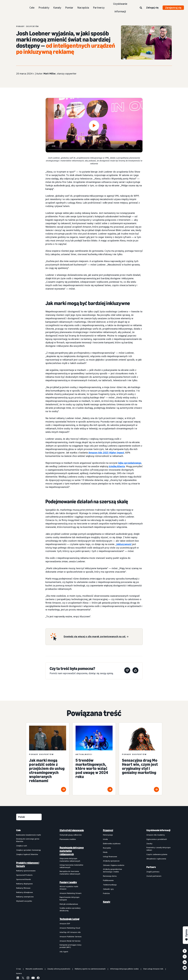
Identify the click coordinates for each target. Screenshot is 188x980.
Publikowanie (108, 880)
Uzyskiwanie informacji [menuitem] (158, 830)
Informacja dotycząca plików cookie (124, 969)
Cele (32, 8)
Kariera (19, 973)
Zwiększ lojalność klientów (27, 854)
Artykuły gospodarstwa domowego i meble (112, 870)
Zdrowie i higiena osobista (114, 865)
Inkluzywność (124, 544)
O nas (19, 969)
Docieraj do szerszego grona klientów (28, 840)
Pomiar (69, 8)
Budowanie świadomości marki (29, 835)
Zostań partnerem (154, 876)
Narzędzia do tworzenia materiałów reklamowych (70, 873)
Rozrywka (107, 848)
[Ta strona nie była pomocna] (127, 671)
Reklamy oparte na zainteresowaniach (90, 969)
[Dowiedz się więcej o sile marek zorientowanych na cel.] (96, 637)
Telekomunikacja (110, 885)
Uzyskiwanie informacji (120, 8)
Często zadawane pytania (157, 854)
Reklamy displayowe (24, 884)
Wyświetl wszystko (24, 901)
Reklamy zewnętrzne (25, 897)
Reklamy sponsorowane (26, 871)
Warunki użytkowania (34, 969)
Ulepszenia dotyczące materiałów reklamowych (70, 860)
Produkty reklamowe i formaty (28, 864)
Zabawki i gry (108, 889)
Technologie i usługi (69, 919)
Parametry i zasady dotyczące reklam (158, 849)
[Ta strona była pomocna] (135, 671)
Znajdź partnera (153, 872)
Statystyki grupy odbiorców (71, 835)
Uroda (105, 839)
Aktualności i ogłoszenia (156, 859)
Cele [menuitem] (18, 830)
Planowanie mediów (68, 839)
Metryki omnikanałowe (69, 904)
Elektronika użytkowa (112, 843)
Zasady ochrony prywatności (59, 969)
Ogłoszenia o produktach (157, 839)
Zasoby (149, 843)
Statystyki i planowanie (72, 830)
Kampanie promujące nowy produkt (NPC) (70, 946)
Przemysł (108, 830)
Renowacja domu (110, 876)
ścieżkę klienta (117, 466)
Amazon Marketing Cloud (70, 928)
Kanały (57, 8)
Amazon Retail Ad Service (70, 941)
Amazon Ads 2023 (106, 453)
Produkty (44, 8)
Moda (105, 852)
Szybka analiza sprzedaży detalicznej (70, 909)
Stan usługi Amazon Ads (153, 969)
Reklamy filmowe (23, 888)
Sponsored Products (24, 875)
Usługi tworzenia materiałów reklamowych (71, 866)
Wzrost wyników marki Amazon (69, 888)
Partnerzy (99, 8)
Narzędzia (83, 8)
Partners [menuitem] (151, 867)
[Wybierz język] (29, 817)
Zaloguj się (152, 8)
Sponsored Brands (24, 879)
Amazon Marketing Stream (71, 893)
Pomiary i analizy (68, 882)
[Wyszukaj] (141, 8)
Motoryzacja (108, 835)
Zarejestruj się (173, 8)
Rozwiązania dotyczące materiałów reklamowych (72, 851)
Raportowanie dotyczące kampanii (69, 898)
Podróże (106, 893)
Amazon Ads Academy (156, 835)
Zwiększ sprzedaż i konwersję (28, 850)
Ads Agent (64, 952)
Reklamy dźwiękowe (25, 892)
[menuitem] (29, 891)
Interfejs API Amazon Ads (70, 932)
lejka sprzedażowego (130, 463)
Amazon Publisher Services (71, 936)
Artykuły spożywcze (111, 861)
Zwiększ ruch (22, 846)
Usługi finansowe (110, 856)
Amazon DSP (65, 923)
